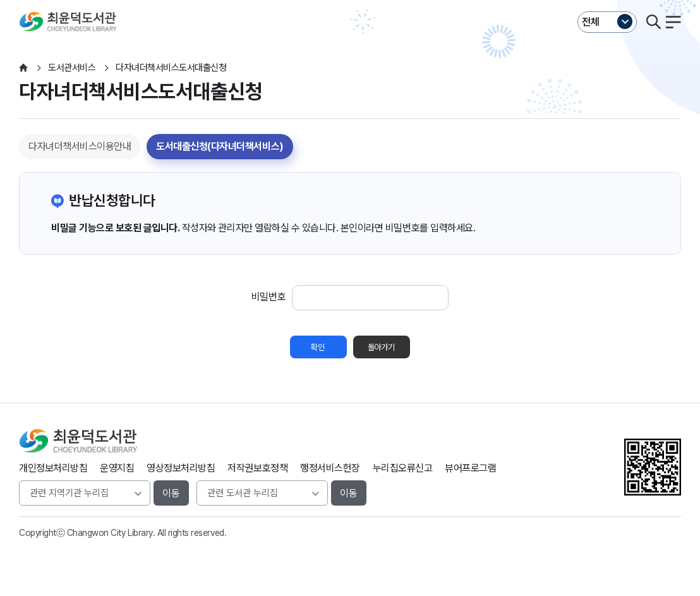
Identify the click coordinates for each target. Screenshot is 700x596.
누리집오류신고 (403, 468)
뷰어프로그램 (470, 468)
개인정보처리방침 (53, 468)
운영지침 (117, 468)
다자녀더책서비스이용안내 (80, 146)
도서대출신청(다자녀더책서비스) (220, 146)
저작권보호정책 (257, 468)
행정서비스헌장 (330, 468)
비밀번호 (269, 297)
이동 (171, 493)
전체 (591, 22)
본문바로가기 (350, 0)
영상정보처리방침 (181, 468)
